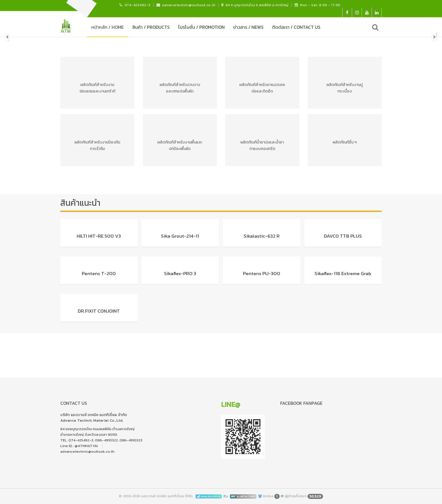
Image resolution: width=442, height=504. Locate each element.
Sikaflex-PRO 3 (180, 273)
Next (435, 37)
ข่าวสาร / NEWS (248, 27)
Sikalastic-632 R (262, 236)
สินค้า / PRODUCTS (151, 27)
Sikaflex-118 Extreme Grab (343, 273)
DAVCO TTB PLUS (343, 236)
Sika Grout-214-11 (180, 236)
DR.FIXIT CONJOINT (99, 311)
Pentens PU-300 (262, 273)
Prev (7, 37)
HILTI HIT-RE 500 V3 (99, 236)
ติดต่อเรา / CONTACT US (296, 27)
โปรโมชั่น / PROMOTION (201, 27)
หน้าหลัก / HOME (108, 27)
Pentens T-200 (99, 273)
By (240, 496)
